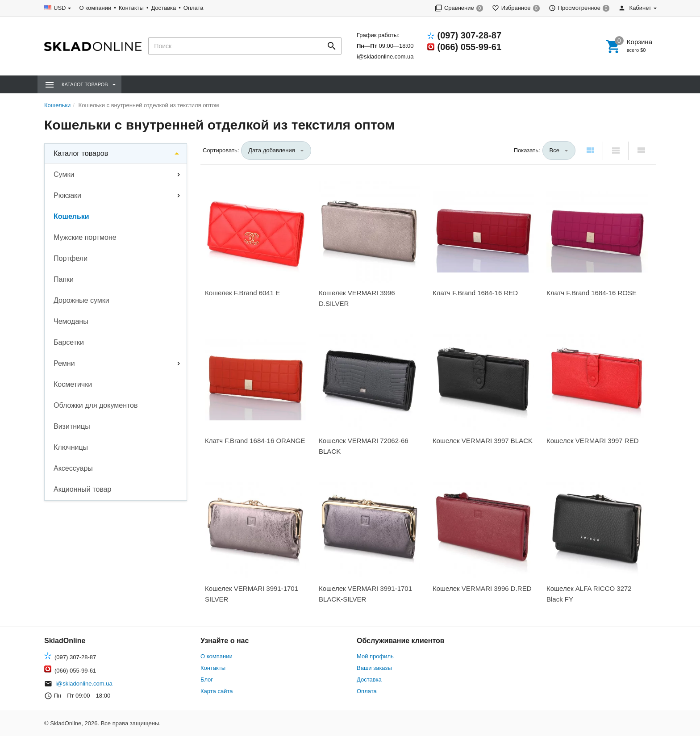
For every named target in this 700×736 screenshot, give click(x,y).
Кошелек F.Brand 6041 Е (242, 293)
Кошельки (71, 216)
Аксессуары (73, 468)
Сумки (64, 174)
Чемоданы (71, 321)
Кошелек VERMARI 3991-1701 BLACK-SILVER (365, 594)
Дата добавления (272, 150)
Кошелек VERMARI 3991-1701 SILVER (252, 594)
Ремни (64, 363)
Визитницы (72, 426)
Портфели (71, 258)
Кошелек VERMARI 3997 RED (593, 441)
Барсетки (69, 342)
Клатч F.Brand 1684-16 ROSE (592, 293)
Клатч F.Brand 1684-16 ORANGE (255, 441)
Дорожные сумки (81, 300)
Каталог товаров (81, 153)
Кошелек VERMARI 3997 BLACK (483, 441)
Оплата (194, 8)
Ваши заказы (374, 668)
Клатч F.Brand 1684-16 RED (475, 293)
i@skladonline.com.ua (385, 56)
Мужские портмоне (85, 237)
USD (60, 8)
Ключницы (71, 447)
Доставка (163, 8)
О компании (95, 8)
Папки (64, 279)
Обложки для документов (96, 405)
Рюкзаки (67, 195)
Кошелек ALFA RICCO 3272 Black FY (589, 594)
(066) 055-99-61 (469, 47)
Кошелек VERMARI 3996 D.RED (482, 588)
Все (554, 150)
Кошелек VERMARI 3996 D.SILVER (357, 298)
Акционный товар (82, 489)
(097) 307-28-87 (469, 35)
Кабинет (635, 8)
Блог (207, 680)
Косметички (73, 384)
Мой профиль (375, 656)
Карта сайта (217, 691)
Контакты (131, 8)
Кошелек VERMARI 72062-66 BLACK (364, 446)
